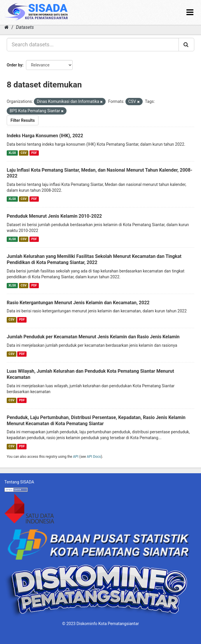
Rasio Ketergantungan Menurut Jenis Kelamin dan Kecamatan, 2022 (78, 303)
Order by (15, 65)
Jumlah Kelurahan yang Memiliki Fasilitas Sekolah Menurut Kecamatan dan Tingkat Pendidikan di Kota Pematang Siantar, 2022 (94, 259)
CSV (24, 153)
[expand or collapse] (190, 12)
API (76, 457)
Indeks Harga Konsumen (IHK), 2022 (45, 136)
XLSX (12, 153)
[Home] (7, 27)
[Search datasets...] (93, 45)
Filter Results (23, 120)
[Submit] (186, 45)
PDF (34, 153)
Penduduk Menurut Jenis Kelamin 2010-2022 (54, 216)
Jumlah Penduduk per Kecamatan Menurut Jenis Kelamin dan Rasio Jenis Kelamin (93, 337)
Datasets (25, 27)
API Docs (94, 457)
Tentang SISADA (19, 482)
